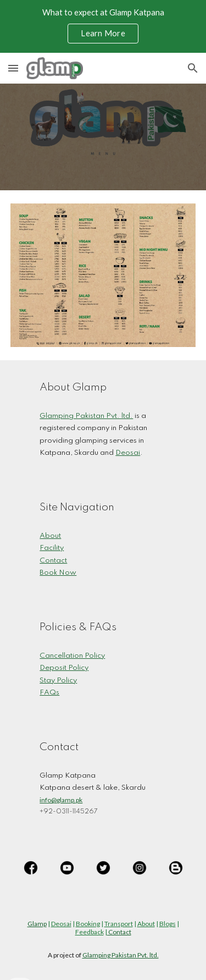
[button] (13, 68)
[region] (103, 26)
